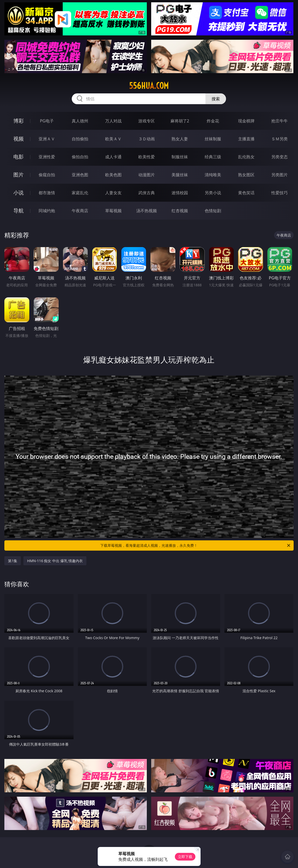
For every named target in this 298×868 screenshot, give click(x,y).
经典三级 (213, 157)
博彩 (19, 121)
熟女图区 (246, 175)
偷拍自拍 (80, 157)
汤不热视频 (147, 211)
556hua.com (149, 86)
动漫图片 (147, 175)
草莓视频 (113, 211)
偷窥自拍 (47, 175)
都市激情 (47, 193)
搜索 (216, 99)
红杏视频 (180, 211)
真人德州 (80, 121)
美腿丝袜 (180, 175)
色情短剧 (213, 211)
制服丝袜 (180, 157)
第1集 (13, 561)
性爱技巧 (279, 193)
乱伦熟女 (246, 157)
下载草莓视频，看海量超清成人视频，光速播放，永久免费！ (196, 545)
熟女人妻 (180, 139)
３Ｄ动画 (147, 139)
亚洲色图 (80, 175)
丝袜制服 (213, 139)
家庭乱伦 (80, 193)
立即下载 (185, 857)
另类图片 (279, 175)
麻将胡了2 (180, 121)
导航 (19, 211)
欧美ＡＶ (113, 139)
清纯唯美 (213, 175)
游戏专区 (147, 121)
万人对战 (113, 121)
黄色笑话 (246, 193)
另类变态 (279, 157)
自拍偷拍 (80, 139)
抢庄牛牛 (279, 121)
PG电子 (47, 121)
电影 (19, 157)
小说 (19, 193)
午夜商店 (80, 211)
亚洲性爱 (47, 157)
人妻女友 (113, 193)
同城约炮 (47, 211)
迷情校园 (180, 193)
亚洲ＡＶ (47, 139)
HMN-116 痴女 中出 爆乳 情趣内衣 (55, 561)
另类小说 (213, 193)
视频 (19, 139)
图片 (19, 175)
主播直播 (246, 139)
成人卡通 (113, 157)
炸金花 (213, 121)
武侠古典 (147, 193)
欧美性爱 (147, 157)
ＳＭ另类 (279, 139)
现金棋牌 (246, 121)
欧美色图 (113, 175)
